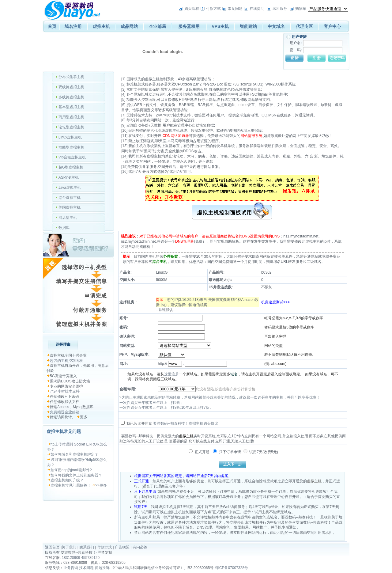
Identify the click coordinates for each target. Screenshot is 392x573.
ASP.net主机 (69, 177)
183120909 (71, 558)
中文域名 (276, 26)
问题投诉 (102, 568)
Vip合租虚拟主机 (72, 157)
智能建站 (248, 26)
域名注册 (73, 26)
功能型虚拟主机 (71, 147)
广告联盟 (122, 547)
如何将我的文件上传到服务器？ (76, 475)
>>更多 (101, 485)
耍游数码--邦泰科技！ (171, 423)
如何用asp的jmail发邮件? (71, 470)
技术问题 (86, 568)
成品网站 (129, 26)
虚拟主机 (101, 26)
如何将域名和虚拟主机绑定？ (74, 454)
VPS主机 (220, 26)
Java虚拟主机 (70, 188)
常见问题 (235, 9)
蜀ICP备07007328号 (231, 568)
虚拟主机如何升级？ (67, 480)
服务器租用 (189, 26)
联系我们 (87, 547)
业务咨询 (71, 568)
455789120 (90, 558)
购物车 (301, 9)
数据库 (64, 228)
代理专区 (304, 26)
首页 (52, 26)
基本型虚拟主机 (71, 107)
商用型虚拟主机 (71, 117)
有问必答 (140, 547)
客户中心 (332, 26)
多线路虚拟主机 (71, 97)
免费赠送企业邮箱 (65, 412)
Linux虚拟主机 (70, 137)
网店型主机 (68, 218)
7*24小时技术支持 (65, 391)
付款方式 (213, 9)
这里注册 (171, 374)
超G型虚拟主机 (71, 167)
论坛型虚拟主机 (71, 127)
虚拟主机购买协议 (203, 423)
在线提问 (257, 9)
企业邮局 (157, 26)
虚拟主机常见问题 (64, 431)
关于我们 (69, 547)
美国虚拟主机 (70, 207)
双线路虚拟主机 (71, 87)
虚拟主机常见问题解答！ (71, 485)
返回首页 (52, 547)
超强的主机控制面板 (66, 361)
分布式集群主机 (71, 77)
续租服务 (280, 9)
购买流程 (192, 9)
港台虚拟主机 (70, 198)
